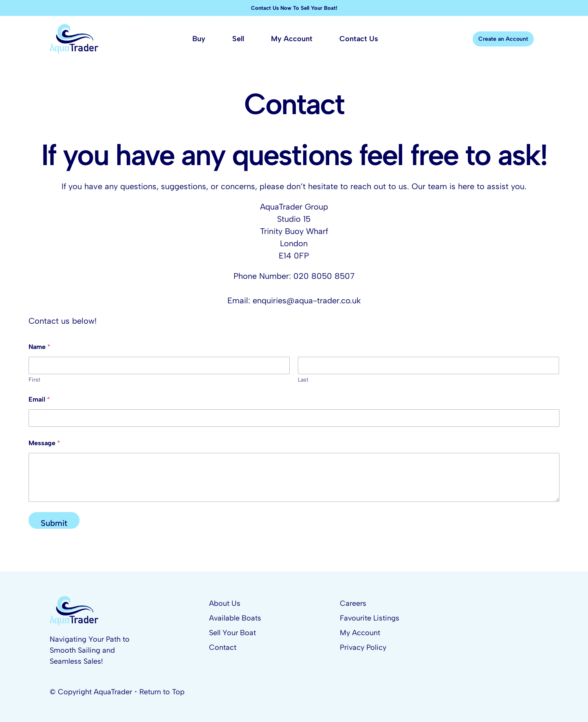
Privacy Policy (363, 647)
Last (303, 380)
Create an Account (503, 39)
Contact (223, 647)
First (34, 380)
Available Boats (235, 618)
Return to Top (162, 692)
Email (39, 399)
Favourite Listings (370, 618)
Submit (54, 523)
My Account (360, 633)
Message (44, 443)
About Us (225, 603)
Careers (353, 603)
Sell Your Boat (232, 633)
